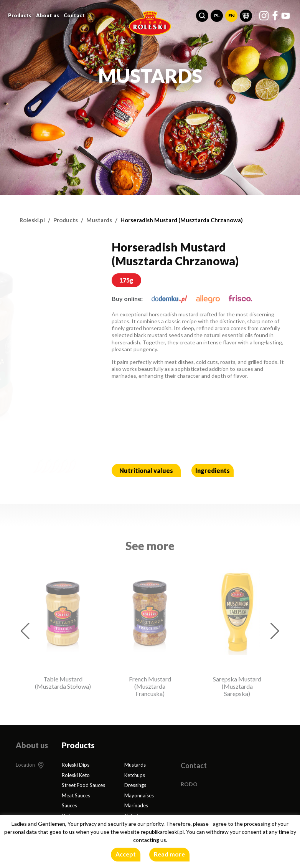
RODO (189, 784)
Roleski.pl (32, 220)
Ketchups (135, 775)
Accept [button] (126, 854)
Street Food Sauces (83, 785)
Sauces (69, 805)
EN (232, 16)
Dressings (135, 785)
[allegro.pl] (208, 298)
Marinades (136, 805)
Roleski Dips (76, 765)
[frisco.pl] (241, 298)
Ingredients (213, 470)
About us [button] (48, 15)
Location (25, 765)
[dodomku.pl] (169, 298)
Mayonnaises (139, 795)
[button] (202, 16)
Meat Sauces (76, 795)
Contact (74, 15)
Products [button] (20, 15)
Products (66, 220)
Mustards (99, 220)
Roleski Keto (76, 775)
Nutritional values (146, 470)
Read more (169, 854)
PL (217, 16)
